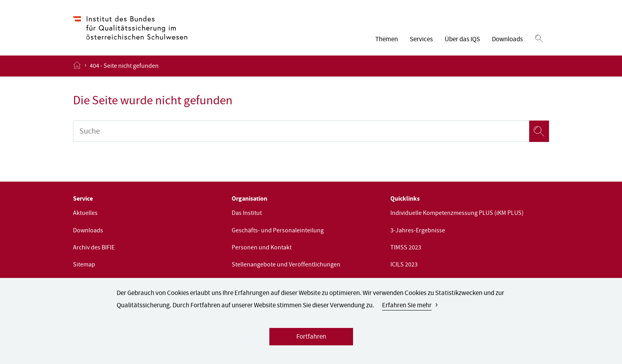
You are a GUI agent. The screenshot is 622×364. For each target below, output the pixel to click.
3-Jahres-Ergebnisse (418, 231)
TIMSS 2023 (406, 248)
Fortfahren (311, 338)
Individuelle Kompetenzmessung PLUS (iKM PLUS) (457, 214)
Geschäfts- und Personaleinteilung (278, 231)
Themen (387, 40)
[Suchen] (539, 39)
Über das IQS (462, 40)
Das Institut (247, 214)
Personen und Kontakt (262, 248)
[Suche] (301, 131)
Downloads (507, 40)
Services (421, 40)
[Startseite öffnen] (77, 66)
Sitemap (84, 265)
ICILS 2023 (404, 265)
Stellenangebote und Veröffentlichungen (286, 265)
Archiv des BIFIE (94, 248)
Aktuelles (85, 214)
